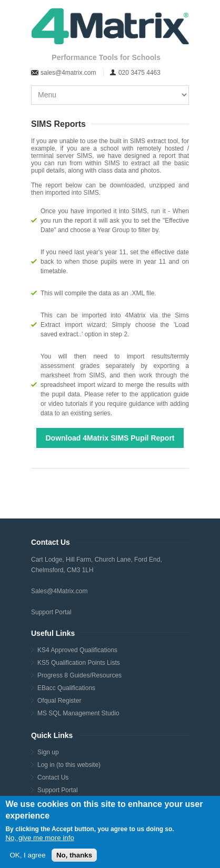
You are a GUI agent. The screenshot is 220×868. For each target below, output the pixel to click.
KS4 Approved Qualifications (77, 650)
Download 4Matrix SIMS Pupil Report (110, 438)
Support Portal (51, 612)
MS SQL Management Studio (78, 713)
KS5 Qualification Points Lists (79, 663)
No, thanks (74, 855)
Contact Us (53, 777)
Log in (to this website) (69, 765)
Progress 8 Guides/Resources (79, 675)
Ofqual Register (59, 701)
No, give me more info (39, 838)
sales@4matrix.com (68, 73)
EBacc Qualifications (66, 688)
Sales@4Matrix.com (59, 591)
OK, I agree (27, 855)
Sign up (48, 752)
